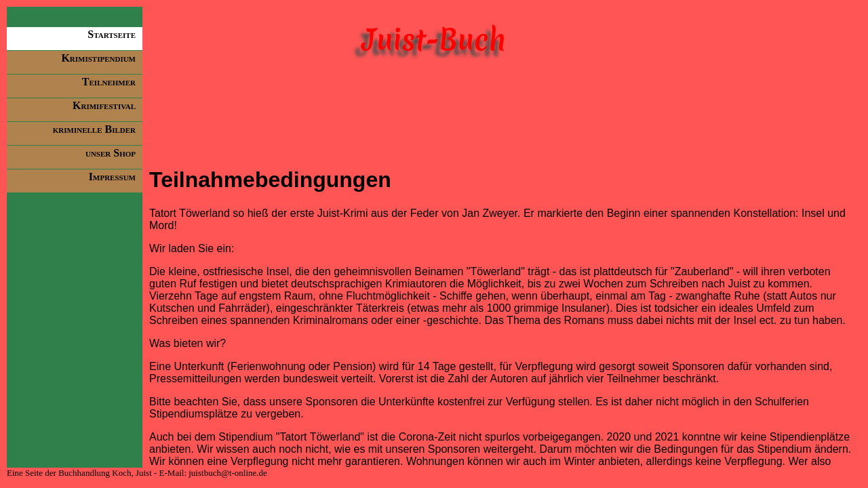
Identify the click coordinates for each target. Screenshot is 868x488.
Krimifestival (104, 105)
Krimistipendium (98, 58)
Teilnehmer (109, 82)
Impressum (112, 177)
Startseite (112, 34)
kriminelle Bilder (94, 129)
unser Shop (111, 153)
